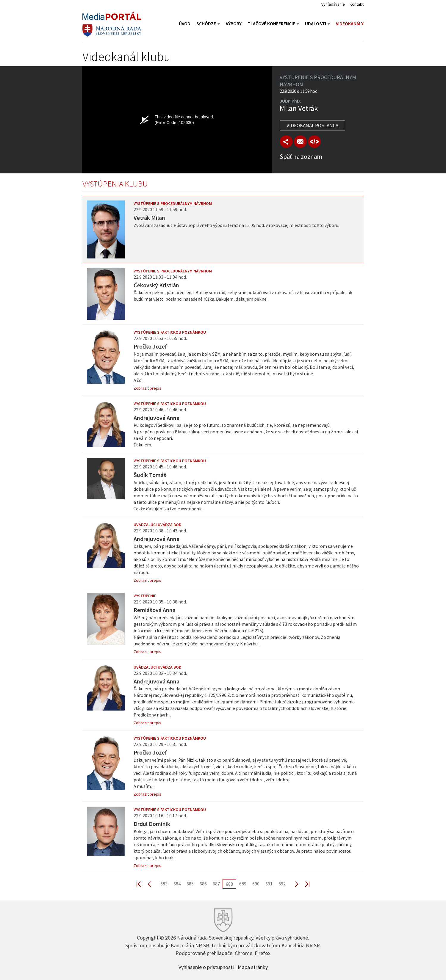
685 (190, 884)
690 (256, 884)
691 (269, 884)
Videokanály (350, 24)
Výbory (234, 24)
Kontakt (357, 4)
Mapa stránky (253, 967)
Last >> (304, 884)
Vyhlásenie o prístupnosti (206, 967)
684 (177, 884)
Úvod (185, 24)
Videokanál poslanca (312, 126)
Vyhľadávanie (333, 4)
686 (203, 884)
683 (164, 884)
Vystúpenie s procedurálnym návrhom (173, 203)
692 (282, 884)
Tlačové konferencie (273, 24)
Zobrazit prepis (147, 388)
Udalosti (317, 24)
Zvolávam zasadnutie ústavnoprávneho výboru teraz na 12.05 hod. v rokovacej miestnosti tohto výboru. (236, 225)
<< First (142, 884)
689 (243, 884)
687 (216, 884)
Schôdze (208, 24)
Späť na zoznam (301, 157)
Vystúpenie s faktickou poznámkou (170, 332)
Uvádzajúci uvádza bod (158, 525)
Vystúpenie (145, 596)
